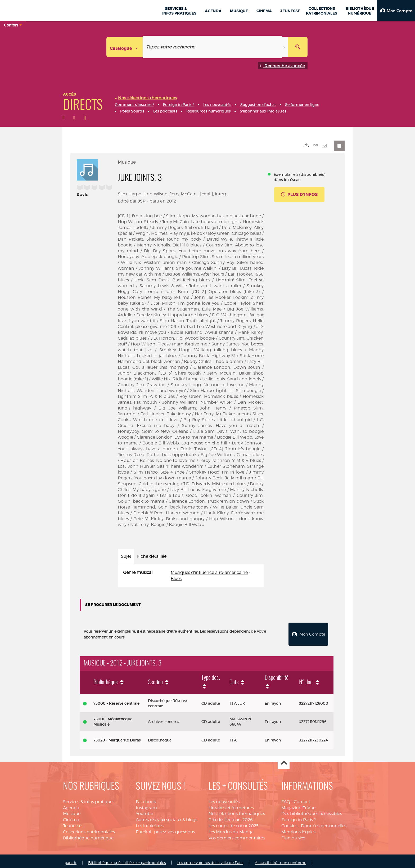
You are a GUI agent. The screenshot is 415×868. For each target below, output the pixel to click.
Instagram (146, 805)
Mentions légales (298, 829)
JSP (142, 201)
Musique (72, 811)
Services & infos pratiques (89, 799)
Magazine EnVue (298, 805)
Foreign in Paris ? (299, 817)
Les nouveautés (224, 799)
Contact (302, 799)
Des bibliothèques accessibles (312, 811)
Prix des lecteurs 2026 (231, 817)
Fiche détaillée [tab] (152, 556)
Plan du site (293, 835)
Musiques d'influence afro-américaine (209, 572)
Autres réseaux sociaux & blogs (166, 817)
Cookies (289, 823)
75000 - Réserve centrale (116, 700)
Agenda (71, 805)
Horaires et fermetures (231, 805)
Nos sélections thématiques (237, 811)
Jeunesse (72, 823)
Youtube (144, 811)
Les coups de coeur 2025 (234, 823)
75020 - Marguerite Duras (117, 737)
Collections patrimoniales (89, 829)
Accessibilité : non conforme (281, 860)
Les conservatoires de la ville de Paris (210, 860)
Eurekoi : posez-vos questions (165, 829)
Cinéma (71, 817)
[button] (396, 11)
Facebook (146, 799)
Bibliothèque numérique (88, 835)
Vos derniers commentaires (237, 835)
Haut (284, 760)
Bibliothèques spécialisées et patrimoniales (127, 860)
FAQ (286, 799)
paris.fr (71, 860)
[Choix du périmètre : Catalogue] (125, 47)
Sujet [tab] (126, 556)
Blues (176, 579)
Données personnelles (324, 823)
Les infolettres (150, 823)
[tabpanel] (191, 576)
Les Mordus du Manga (231, 829)
